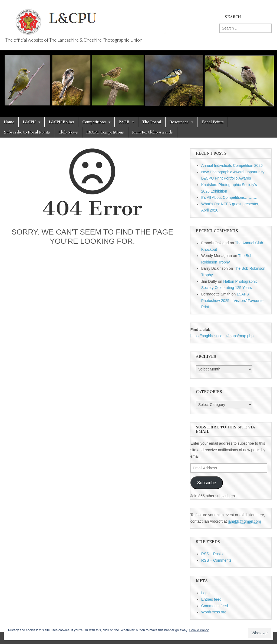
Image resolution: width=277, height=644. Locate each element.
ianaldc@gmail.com (244, 521)
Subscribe (207, 483)
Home (9, 122)
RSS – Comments (216, 560)
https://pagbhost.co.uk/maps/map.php (222, 336)
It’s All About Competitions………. (229, 197)
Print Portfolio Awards (153, 132)
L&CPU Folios (61, 122)
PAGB (124, 122)
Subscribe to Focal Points (27, 132)
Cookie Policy (199, 630)
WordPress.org (214, 612)
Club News (68, 132)
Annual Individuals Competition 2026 (232, 165)
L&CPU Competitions (105, 132)
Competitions (94, 122)
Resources (179, 122)
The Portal (152, 122)
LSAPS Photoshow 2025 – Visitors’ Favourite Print (232, 300)
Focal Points (213, 122)
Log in (206, 593)
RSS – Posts (212, 554)
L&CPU (29, 122)
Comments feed (215, 606)
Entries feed (211, 599)
